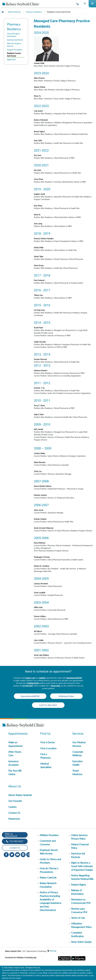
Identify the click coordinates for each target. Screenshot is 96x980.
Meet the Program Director (14, 45)
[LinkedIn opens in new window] (23, 854)
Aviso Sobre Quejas (81, 942)
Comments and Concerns (48, 843)
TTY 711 (52, 951)
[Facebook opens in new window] (6, 854)
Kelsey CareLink (48, 878)
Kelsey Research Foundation (48, 885)
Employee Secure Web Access (49, 852)
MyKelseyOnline (33, 683)
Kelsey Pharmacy (15, 12)
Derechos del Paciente (78, 855)
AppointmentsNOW (74, 678)
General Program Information (13, 35)
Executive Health (77, 763)
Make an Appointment (15, 744)
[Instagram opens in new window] (29, 854)
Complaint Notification (77, 934)
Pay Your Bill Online (15, 772)
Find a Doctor (48, 742)
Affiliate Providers (49, 835)
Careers (12, 807)
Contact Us (14, 813)
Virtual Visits (55, 686)
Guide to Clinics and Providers (50, 861)
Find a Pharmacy (45, 756)
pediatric (42, 678)
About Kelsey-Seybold (20, 795)
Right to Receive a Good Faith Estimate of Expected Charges (82, 866)
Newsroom (14, 819)
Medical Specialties (46, 765)
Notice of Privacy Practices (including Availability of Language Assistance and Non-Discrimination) (50, 901)
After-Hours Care (15, 754)
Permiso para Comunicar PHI (79, 910)
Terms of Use (78, 918)
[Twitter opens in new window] (12, 854)
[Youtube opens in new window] (17, 854)
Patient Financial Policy (80, 846)
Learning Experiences (15, 40)
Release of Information (77, 892)
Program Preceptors (15, 50)
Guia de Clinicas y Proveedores (49, 870)
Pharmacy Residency (34, 12)
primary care (30, 678)
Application (11, 59)
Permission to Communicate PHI (81, 901)
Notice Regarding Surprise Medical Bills (82, 877)
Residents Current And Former (59, 12)
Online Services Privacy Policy (79, 837)
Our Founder (15, 801)
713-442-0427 (27, 686)
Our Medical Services (79, 744)
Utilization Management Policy (81, 925)
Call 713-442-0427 (48, 705)
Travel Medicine (77, 772)
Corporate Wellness (78, 754)
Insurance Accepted (13, 763)
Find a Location (48, 748)
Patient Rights (78, 885)
